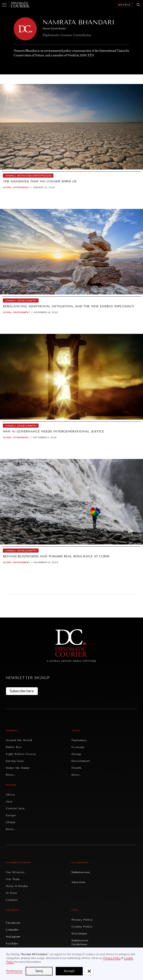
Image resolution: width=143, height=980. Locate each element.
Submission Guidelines (80, 942)
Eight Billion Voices (21, 754)
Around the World (19, 740)
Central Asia (15, 808)
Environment (22, 312)
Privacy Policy (82, 920)
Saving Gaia (15, 761)
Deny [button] (39, 971)
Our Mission (15, 872)
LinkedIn (12, 930)
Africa (10, 795)
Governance (21, 187)
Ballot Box (14, 747)
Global (8, 187)
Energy (76, 754)
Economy (78, 747)
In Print (11, 893)
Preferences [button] (14, 971)
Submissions (81, 872)
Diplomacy (79, 740)
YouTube (12, 944)
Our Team (13, 879)
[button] (89, 971)
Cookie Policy (82, 927)
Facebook (13, 923)
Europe (11, 815)
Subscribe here (22, 691)
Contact (12, 900)
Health (76, 768)
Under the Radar (18, 768)
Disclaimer (79, 934)
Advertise (79, 882)
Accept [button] (69, 971)
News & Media (17, 886)
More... (11, 775)
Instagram (13, 937)
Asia (9, 802)
